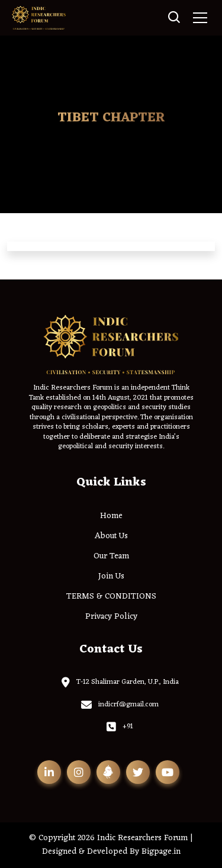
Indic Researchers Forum (142, 838)
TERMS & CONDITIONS (111, 597)
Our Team (111, 556)
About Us (111, 536)
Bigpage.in (161, 852)
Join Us (111, 576)
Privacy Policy (111, 617)
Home (111, 516)
